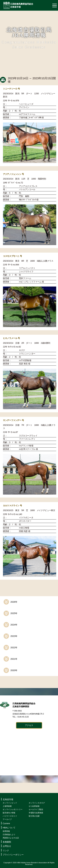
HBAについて (9, 828)
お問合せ (7, 846)
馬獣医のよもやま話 (11, 838)
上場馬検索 (7, 806)
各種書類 (7, 842)
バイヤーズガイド (10, 816)
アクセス (29, 725)
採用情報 (6, 831)
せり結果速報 (34, 806)
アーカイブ (7, 819)
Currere (6, 823)
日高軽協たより (9, 835)
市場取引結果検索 (36, 813)
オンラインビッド (10, 803)
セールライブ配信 (36, 809)
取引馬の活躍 (34, 816)
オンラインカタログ (37, 803)
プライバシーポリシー (13, 855)
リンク (6, 850)
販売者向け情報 (9, 813)
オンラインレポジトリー (13, 809)
